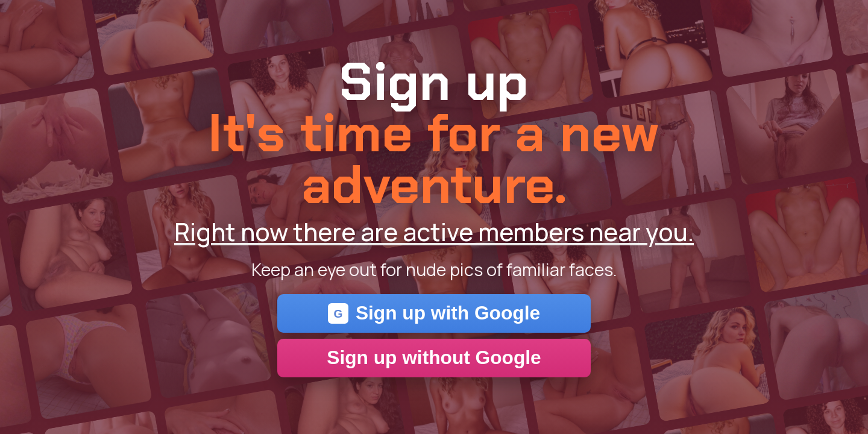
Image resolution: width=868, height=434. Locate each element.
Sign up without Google (434, 357)
